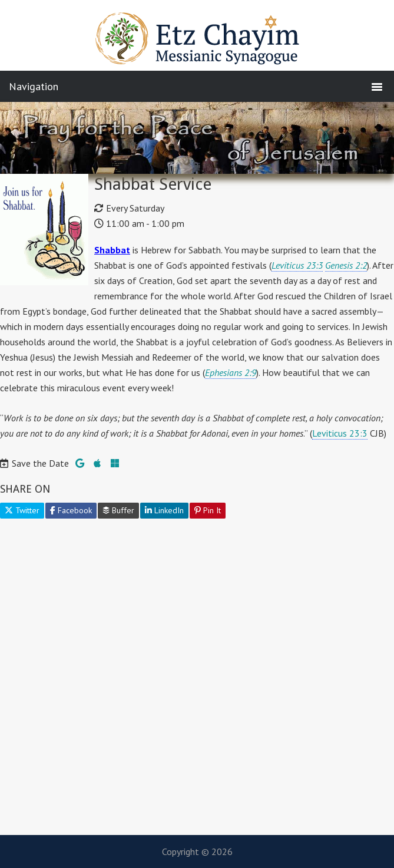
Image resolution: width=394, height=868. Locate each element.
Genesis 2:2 (346, 265)
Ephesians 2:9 (231, 372)
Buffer (118, 510)
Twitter (22, 510)
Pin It (208, 510)
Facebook (71, 510)
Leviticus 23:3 (297, 265)
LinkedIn (164, 510)
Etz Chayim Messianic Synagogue (197, 44)
